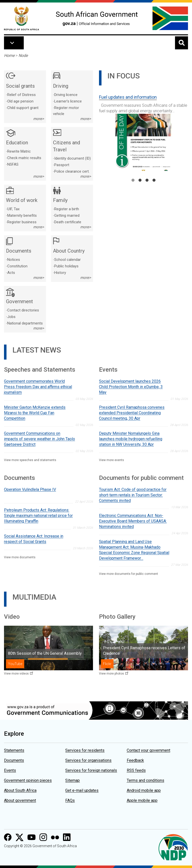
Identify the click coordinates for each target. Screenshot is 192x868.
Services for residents (85, 750)
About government (20, 800)
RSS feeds (136, 770)
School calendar (67, 260)
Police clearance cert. (72, 171)
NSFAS (13, 164)
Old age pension (20, 101)
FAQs (70, 800)
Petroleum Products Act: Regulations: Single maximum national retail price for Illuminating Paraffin (38, 516)
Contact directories (23, 310)
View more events (111, 460)
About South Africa (20, 790)
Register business (22, 222)
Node (23, 56)
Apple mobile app (142, 800)
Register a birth (67, 209)
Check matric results (24, 158)
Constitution (17, 266)
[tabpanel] (143, 131)
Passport (62, 165)
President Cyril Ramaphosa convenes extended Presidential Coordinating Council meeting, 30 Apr (132, 413)
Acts (11, 273)
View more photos (111, 674)
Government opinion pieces (28, 780)
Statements (14, 750)
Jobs (11, 317)
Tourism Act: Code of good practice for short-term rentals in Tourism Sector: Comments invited (133, 495)
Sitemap (72, 780)
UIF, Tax (13, 209)
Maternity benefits (22, 215)
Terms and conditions (145, 780)
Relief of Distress (21, 95)
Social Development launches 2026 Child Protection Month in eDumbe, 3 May (131, 387)
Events (10, 770)
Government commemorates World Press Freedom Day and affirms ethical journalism (38, 387)
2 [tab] (140, 180)
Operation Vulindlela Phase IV (30, 490)
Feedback (135, 760)
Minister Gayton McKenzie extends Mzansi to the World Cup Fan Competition (35, 413)
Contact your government (148, 750)
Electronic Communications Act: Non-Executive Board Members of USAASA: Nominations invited (133, 521)
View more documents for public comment (128, 574)
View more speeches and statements (30, 460)
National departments (25, 323)
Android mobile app (144, 790)
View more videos (16, 674)
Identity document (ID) (72, 158)
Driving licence (66, 95)
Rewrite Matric (19, 151)
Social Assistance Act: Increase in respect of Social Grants (34, 539)
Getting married (67, 215)
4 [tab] (154, 180)
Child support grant (23, 108)
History (60, 273)
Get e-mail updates (82, 790)
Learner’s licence (68, 101)
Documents (14, 760)
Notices (14, 260)
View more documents (20, 557)
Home (9, 56)
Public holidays (66, 266)
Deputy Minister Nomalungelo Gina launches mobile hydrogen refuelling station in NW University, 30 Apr (131, 439)
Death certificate (68, 222)
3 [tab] (147, 180)
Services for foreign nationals (91, 770)
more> (39, 119)
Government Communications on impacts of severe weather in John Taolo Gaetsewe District (39, 439)
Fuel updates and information (128, 97)
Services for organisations (88, 760)
